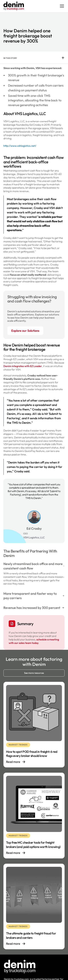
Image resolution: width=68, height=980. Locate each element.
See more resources (34, 673)
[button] (61, 6)
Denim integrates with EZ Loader (23, 366)
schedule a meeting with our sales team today (34, 641)
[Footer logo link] (20, 967)
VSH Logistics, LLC (34, 537)
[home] (14, 6)
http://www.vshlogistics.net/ (20, 146)
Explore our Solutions (25, 331)
